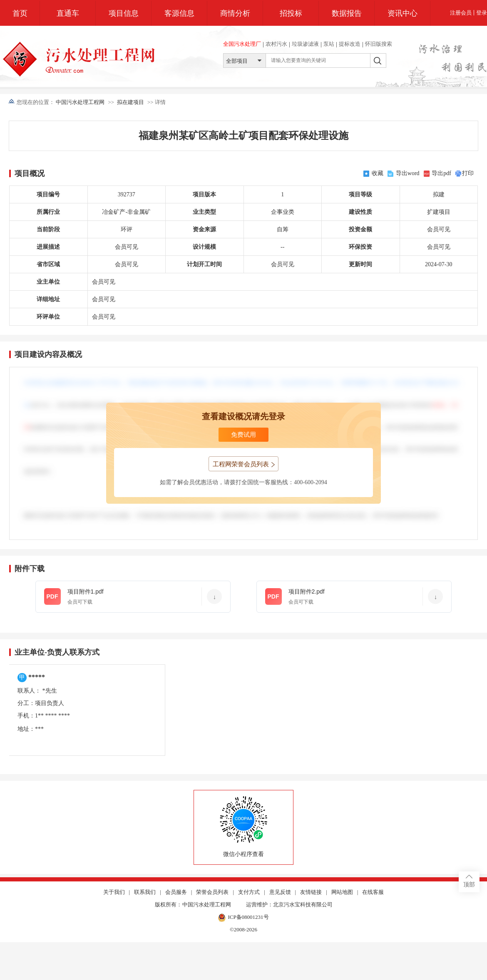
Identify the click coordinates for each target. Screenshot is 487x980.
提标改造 (350, 44)
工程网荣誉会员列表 (244, 464)
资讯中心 (403, 13)
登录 (482, 13)
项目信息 (124, 13)
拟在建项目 (130, 102)
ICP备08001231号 (243, 917)
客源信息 (179, 13)
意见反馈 (280, 892)
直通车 (68, 13)
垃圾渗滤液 (305, 44)
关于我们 (114, 892)
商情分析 (235, 13)
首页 (20, 13)
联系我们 (145, 892)
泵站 (329, 44)
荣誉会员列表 (212, 892)
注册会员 (461, 13)
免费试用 (243, 435)
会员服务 (176, 892)
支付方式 (249, 892)
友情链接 (311, 892)
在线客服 (373, 892)
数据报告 (347, 13)
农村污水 (276, 44)
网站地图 (342, 892)
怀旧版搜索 (379, 44)
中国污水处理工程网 (80, 102)
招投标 (291, 13)
